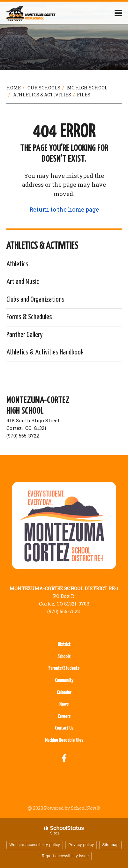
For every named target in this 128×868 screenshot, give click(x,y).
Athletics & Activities (42, 95)
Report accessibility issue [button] (65, 856)
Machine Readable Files (64, 740)
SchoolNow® (86, 808)
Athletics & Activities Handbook (45, 352)
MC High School (87, 88)
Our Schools (44, 88)
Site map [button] (110, 845)
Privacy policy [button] (81, 845)
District (64, 644)
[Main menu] (118, 13)
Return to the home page (64, 209)
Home (14, 88)
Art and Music (23, 282)
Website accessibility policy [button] (35, 845)
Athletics (17, 264)
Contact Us (64, 728)
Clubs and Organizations (35, 300)
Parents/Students (64, 668)
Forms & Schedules (29, 317)
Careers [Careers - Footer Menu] (64, 716)
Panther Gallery (25, 335)
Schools (64, 657)
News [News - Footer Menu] (64, 704)
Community (64, 680)
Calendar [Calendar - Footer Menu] (64, 693)
